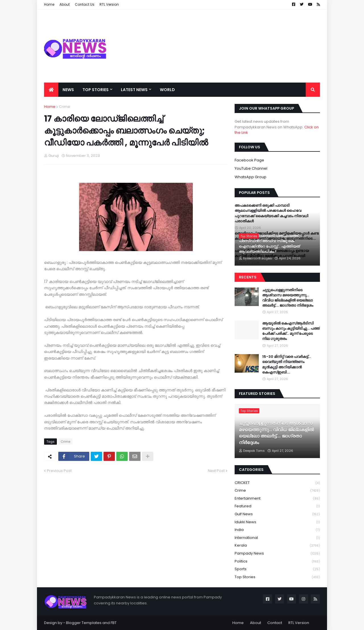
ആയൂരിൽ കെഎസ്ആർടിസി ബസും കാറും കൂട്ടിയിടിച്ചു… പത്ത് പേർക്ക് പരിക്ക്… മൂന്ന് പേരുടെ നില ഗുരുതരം (291, 331)
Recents (248, 277)
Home (50, 107)
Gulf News (277, 514)
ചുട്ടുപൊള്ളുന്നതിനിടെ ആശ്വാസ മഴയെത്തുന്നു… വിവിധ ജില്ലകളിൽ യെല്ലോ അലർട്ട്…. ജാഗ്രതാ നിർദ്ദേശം (288, 298)
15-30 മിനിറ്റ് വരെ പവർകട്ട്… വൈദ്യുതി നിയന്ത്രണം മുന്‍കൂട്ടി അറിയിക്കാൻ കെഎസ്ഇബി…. (287, 365)
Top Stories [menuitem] (96, 90)
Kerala (277, 546)
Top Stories (277, 577)
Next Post (216, 471)
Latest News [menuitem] (134, 90)
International (277, 538)
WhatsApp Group (251, 177)
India (277, 530)
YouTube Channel (251, 168)
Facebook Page (249, 160)
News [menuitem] (68, 90)
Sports (277, 569)
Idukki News (277, 522)
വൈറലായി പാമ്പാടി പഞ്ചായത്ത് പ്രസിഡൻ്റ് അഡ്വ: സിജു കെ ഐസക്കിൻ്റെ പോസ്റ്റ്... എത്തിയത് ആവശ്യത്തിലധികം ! (269, 244)
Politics (277, 562)
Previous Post (59, 471)
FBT (114, 623)
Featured (277, 506)
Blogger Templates (84, 623)
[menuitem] (51, 90)
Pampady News (277, 554)
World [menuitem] (167, 90)
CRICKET (277, 483)
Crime (65, 107)
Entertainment (277, 499)
